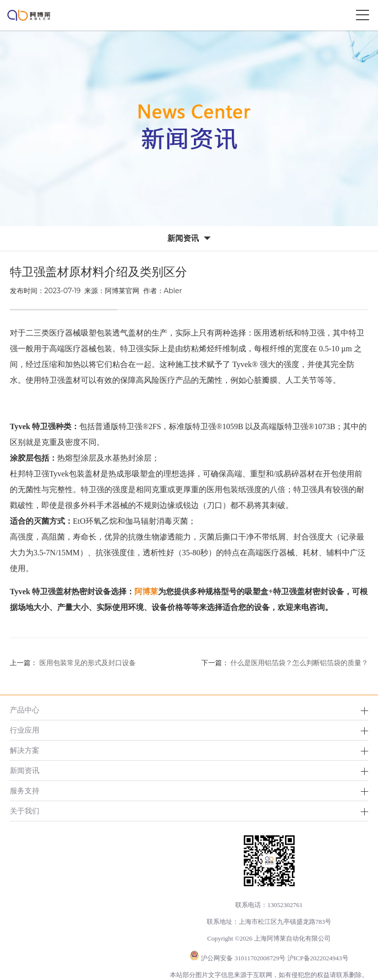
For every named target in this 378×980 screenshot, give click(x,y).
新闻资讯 (25, 770)
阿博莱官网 (122, 291)
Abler (173, 291)
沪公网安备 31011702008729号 (243, 958)
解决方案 (25, 750)
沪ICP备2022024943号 (318, 958)
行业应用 (25, 730)
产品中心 (25, 710)
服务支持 (25, 791)
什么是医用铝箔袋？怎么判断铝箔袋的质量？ (299, 663)
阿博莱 (146, 591)
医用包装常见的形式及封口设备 (88, 663)
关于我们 (25, 811)
